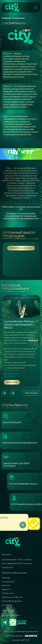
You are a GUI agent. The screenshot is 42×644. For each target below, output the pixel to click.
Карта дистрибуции (12, 597)
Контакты (7, 605)
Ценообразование (12, 601)
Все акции (31, 393)
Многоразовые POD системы (17, 563)
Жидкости (7, 567)
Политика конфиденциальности (21, 631)
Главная (6, 578)
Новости (6, 589)
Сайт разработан (21, 636)
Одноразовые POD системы (17, 560)
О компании (8, 582)
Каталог (6, 585)
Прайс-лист (8, 593)
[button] (5, 393)
